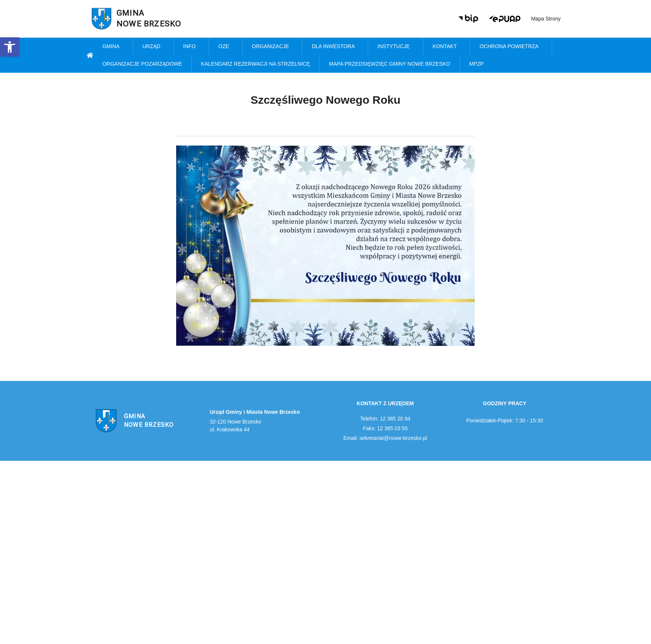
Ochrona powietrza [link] (511, 47)
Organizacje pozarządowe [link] (142, 64)
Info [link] (191, 47)
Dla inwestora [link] (335, 47)
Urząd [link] (153, 47)
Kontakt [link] (447, 47)
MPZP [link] (478, 64)
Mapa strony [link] (546, 19)
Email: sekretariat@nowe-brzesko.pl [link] (385, 438)
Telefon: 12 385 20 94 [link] (385, 419)
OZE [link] (226, 47)
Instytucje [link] (395, 47)
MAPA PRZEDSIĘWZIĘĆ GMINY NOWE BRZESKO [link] (390, 64)
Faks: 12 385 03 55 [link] (385, 428)
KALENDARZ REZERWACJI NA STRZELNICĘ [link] (256, 64)
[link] (10, 47)
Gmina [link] (113, 47)
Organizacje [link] (272, 47)
